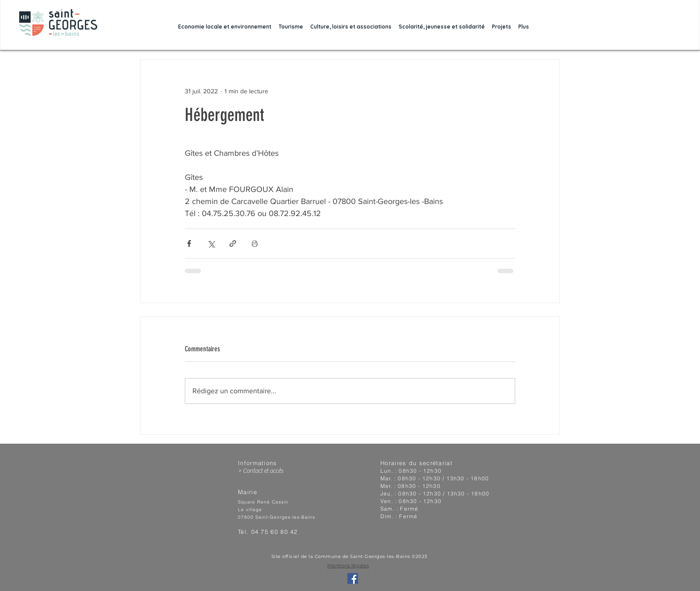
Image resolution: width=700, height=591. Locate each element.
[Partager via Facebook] (189, 243)
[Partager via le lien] (233, 243)
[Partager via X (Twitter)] (211, 243)
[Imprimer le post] (255, 243)
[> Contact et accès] (277, 471)
